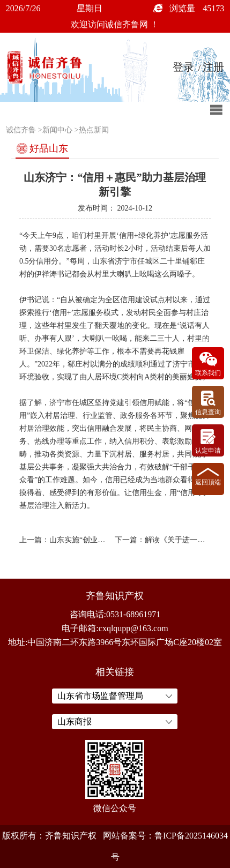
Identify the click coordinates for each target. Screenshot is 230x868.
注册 (213, 67)
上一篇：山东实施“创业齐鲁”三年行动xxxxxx (65, 540)
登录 (183, 67)
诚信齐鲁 (21, 130)
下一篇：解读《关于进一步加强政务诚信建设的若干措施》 (160, 540)
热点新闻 (94, 130)
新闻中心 (57, 130)
